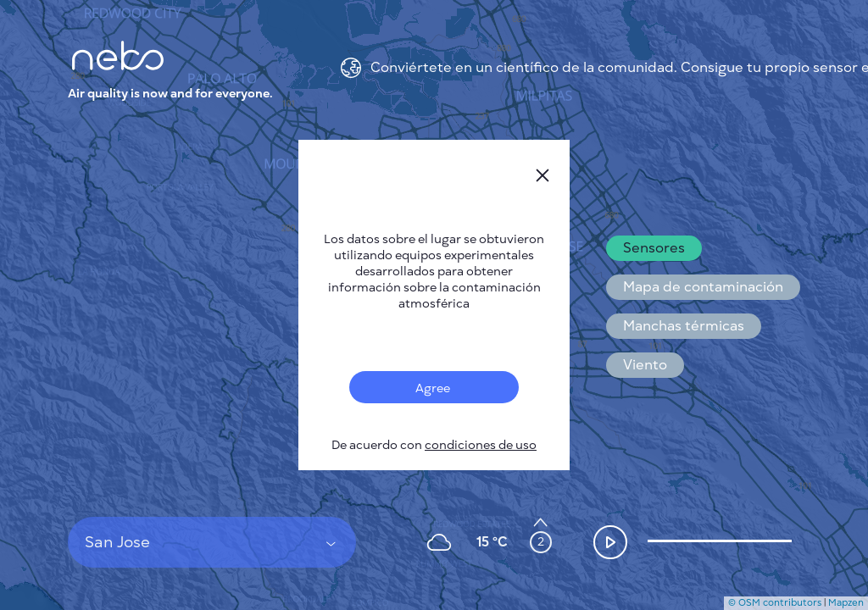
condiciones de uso (481, 445)
